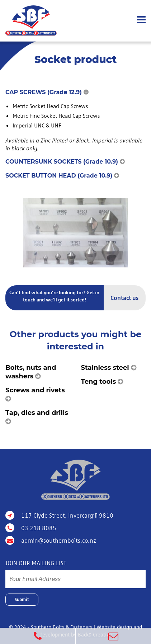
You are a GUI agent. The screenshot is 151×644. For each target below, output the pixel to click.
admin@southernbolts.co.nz (51, 540)
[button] (75, 92)
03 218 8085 (31, 528)
